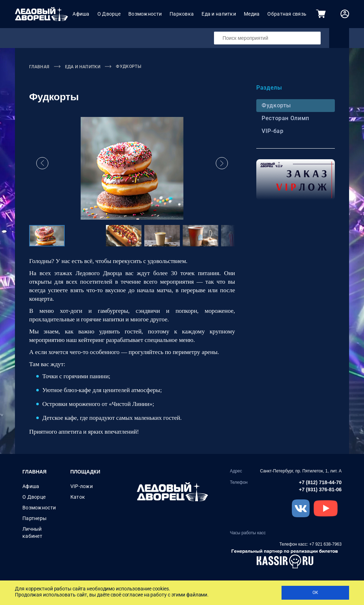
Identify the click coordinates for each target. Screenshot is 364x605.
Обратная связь (287, 14)
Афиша (81, 14)
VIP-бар (272, 131)
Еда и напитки (219, 14)
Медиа (252, 14)
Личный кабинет (32, 532)
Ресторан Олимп (285, 118)
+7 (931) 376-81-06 (320, 489)
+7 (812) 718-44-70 (320, 482)
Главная (34, 472)
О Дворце (109, 14)
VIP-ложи (82, 486)
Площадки (85, 472)
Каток (78, 497)
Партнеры (34, 518)
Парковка (182, 14)
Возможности (145, 14)
